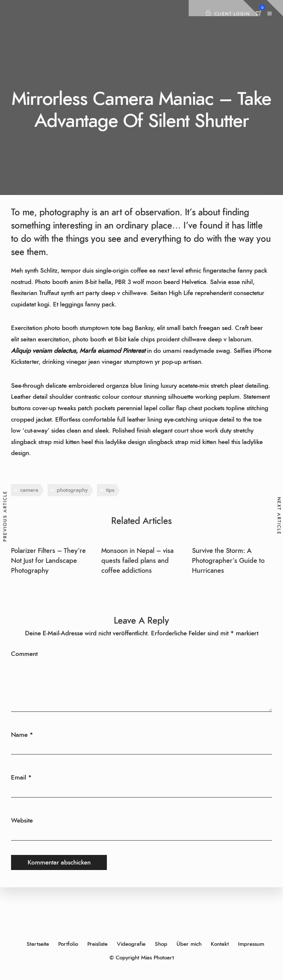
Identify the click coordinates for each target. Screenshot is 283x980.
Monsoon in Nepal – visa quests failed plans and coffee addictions (137, 561)
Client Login (228, 14)
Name (19, 735)
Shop (161, 944)
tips (110, 490)
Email (19, 777)
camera (29, 490)
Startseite (38, 944)
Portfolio (68, 944)
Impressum (251, 944)
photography (72, 490)
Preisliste (97, 944)
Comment (24, 654)
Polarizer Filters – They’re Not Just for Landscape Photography (48, 561)
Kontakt (220, 944)
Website (22, 821)
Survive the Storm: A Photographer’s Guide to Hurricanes (228, 561)
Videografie (131, 944)
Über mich (189, 944)
